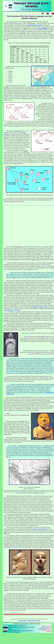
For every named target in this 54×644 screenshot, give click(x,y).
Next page (38, 621)
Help (26, 624)
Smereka (17, 632)
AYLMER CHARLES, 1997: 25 (40, 307)
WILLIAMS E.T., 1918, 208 (12, 310)
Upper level (31, 621)
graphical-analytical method (35, 25)
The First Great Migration (40, 529)
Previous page (22, 621)
